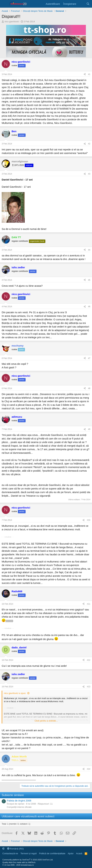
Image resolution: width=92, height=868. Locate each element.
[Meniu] (5, 4)
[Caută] (88, 4)
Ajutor (71, 853)
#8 (89, 388)
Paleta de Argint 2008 (19, 801)
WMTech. (32, 862)
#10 (89, 520)
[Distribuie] (85, 74)
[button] (3, 849)
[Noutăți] (81, 4)
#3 (89, 174)
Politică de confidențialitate (52, 853)
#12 (89, 660)
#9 (89, 429)
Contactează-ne (10, 853)
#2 (89, 144)
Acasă (79, 853)
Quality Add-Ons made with (14, 862)
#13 (89, 687)
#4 (89, 250)
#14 (89, 769)
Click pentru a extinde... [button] (46, 721)
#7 (89, 358)
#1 (89, 74)
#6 (89, 307)
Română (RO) (16, 849)
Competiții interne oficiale (19, 807)
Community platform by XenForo (28, 860)
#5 (89, 280)
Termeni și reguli (29, 853)
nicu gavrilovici (12, 22)
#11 (89, 604)
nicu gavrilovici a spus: (15, 693)
